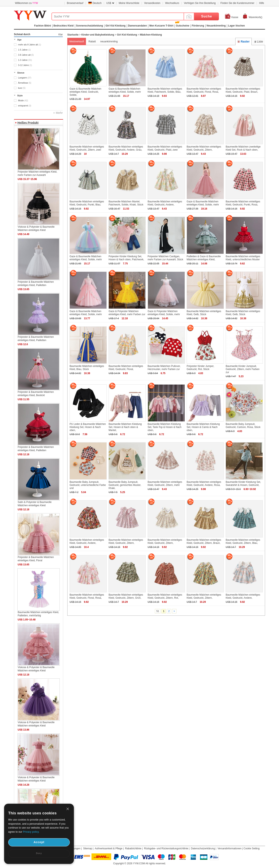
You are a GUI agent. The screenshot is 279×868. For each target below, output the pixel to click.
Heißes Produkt (28, 123)
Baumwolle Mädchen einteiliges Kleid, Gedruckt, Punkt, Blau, (87, 203)
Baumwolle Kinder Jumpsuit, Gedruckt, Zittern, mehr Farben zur (243, 369)
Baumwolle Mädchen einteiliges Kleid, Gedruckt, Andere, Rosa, (204, 484)
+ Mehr (58, 113)
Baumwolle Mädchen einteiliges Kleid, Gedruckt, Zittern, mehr (165, 484)
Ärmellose (25, 83)
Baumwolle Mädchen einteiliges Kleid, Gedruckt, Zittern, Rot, (165, 596)
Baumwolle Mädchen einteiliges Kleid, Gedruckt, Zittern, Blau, (243, 541)
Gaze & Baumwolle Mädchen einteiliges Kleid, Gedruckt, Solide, (85, 92)
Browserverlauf (75, 3)
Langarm (25, 78)
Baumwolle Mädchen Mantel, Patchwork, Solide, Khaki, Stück (126, 203)
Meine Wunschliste (129, 3)
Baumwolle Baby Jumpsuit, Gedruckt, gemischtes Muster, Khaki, (125, 485)
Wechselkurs (172, 3)
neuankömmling (109, 41)
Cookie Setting (252, 848)
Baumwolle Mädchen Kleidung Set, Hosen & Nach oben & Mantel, (125, 427)
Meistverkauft (77, 41)
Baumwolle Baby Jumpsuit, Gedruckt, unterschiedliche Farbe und (88, 485)
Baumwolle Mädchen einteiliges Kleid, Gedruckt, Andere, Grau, (126, 148)
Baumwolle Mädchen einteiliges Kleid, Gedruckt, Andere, (165, 203)
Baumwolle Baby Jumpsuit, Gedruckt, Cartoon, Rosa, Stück (243, 426)
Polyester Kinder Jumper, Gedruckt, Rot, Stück (200, 368)
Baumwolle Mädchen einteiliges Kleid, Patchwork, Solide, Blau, (165, 90)
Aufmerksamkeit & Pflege (109, 848)
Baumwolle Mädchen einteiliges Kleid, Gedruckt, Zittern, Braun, (204, 541)
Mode (23, 100)
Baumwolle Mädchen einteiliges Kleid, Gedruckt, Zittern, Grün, (126, 596)
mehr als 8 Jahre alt (30, 45)
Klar (61, 35)
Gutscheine (182, 26)
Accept (39, 842)
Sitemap (88, 848)
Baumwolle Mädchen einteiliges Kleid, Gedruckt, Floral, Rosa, (204, 90)
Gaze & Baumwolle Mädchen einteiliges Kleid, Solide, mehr (125, 90)
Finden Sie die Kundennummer (237, 3)
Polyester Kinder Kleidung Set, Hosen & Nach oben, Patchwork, (126, 258)
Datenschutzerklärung (203, 848)
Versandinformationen (229, 848)
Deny (39, 853)
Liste (258, 41)
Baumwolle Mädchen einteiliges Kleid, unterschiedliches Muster (243, 258)
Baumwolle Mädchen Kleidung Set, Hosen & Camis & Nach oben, (203, 427)
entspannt (25, 106)
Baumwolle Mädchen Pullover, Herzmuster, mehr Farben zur (164, 368)
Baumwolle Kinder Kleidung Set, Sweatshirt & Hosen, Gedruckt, (243, 484)
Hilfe (262, 3)
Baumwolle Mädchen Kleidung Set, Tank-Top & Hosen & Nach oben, (165, 427)
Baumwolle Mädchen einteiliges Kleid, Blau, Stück (87, 368)
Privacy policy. (31, 832)
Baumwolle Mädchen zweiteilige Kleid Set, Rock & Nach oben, (243, 148)
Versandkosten (152, 3)
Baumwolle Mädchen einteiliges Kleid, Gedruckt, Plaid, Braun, (243, 90)
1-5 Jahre (24, 50)
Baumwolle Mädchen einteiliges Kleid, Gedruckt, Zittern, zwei (87, 148)
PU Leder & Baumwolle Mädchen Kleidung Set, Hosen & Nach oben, (88, 427)
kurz (22, 88)
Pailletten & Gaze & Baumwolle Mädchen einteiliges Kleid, (204, 258)
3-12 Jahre (25, 65)
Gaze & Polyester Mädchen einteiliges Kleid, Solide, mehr (164, 313)
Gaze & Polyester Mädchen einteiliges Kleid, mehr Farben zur (127, 313)
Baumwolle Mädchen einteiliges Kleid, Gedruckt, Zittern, (204, 148)
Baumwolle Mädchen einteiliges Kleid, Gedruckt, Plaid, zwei (165, 148)
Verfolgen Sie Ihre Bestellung (200, 3)
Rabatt (92, 41)
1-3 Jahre (25, 60)
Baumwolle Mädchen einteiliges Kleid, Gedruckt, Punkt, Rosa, (243, 203)
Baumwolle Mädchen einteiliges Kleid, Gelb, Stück (204, 313)
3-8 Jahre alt (26, 55)
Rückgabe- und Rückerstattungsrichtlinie (166, 848)
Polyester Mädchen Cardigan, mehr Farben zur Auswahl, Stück (165, 258)
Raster (243, 41)
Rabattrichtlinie (133, 848)
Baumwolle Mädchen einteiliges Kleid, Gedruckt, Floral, (126, 368)
